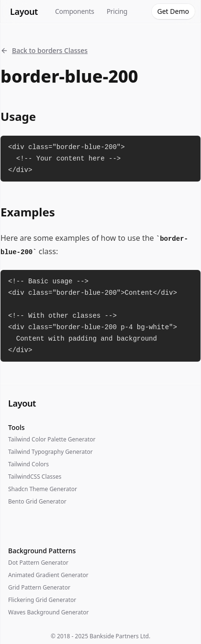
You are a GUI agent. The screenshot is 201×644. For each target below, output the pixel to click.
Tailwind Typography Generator (50, 452)
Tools (17, 427)
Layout (24, 11)
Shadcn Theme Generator (43, 489)
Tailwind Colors (28, 464)
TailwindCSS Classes (35, 477)
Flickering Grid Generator (42, 600)
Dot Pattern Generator (38, 563)
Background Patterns (42, 551)
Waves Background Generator (48, 612)
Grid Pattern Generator (39, 587)
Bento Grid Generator (37, 501)
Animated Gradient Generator (48, 575)
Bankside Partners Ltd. (120, 636)
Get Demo (173, 11)
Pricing (117, 11)
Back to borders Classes (44, 50)
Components (75, 11)
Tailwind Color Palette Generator (52, 439)
